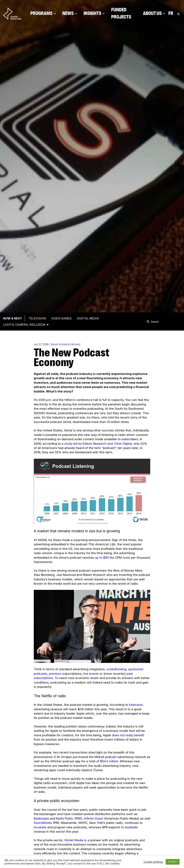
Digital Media (88, 318)
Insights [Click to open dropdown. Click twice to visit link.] (94, 13)
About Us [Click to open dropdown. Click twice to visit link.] (154, 13)
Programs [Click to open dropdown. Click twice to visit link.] (43, 13)
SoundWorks (43, 823)
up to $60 (102, 558)
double (130, 827)
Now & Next (13, 318)
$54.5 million (109, 761)
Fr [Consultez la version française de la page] (171, 13)
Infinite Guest (94, 818)
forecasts (136, 705)
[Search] (149, 322)
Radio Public (65, 818)
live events (91, 674)
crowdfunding (116, 669)
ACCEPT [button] (173, 862)
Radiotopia (41, 818)
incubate (40, 827)
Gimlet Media (74, 840)
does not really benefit (128, 735)
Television (37, 318)
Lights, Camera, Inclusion (24, 325)
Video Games (61, 318)
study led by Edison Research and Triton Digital (98, 444)
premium (56, 674)
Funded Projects (121, 13)
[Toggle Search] (178, 13)
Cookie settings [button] (153, 862)
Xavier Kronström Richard (65, 344)
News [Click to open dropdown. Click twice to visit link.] (70, 13)
